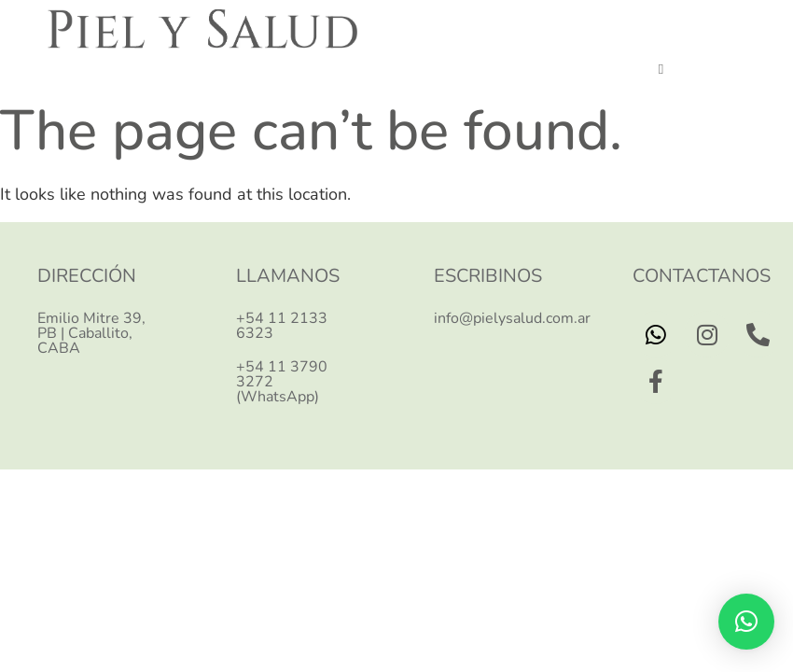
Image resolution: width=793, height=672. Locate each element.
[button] (661, 70)
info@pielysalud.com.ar (512, 318)
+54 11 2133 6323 (282, 326)
